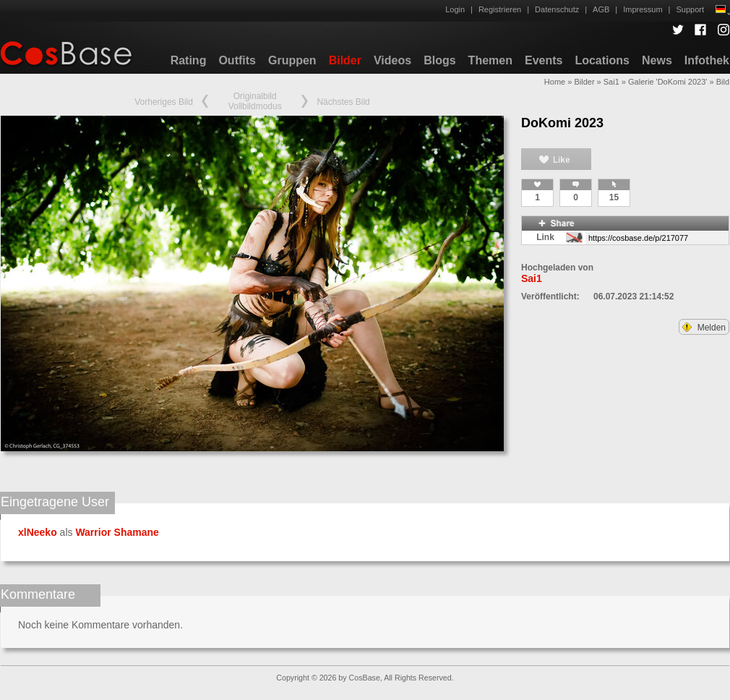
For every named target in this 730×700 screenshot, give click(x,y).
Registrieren (500, 9)
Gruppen (292, 60)
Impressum (643, 9)
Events (544, 60)
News (657, 60)
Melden (704, 328)
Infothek (707, 60)
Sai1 (611, 82)
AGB (601, 9)
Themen (490, 60)
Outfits (237, 60)
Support (690, 9)
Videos (392, 60)
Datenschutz (557, 9)
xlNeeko (38, 532)
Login (455, 9)
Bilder (345, 60)
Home (555, 82)
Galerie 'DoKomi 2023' (667, 82)
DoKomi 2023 (562, 123)
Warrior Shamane (117, 532)
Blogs (439, 60)
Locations (602, 60)
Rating (189, 60)
